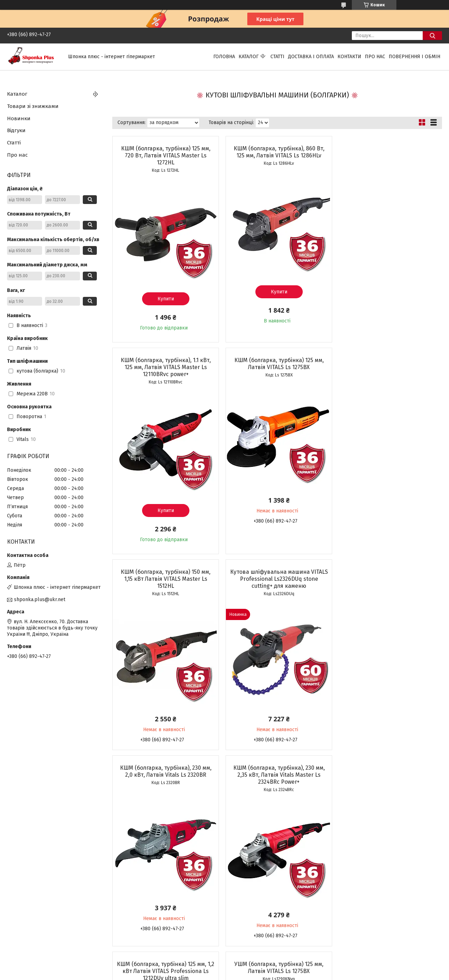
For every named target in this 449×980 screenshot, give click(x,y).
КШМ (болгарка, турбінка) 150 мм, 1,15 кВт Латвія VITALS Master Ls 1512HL (277, 367)
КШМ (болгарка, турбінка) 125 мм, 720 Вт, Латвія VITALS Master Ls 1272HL (165, 155)
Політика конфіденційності (290, 973)
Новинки (19, 118)
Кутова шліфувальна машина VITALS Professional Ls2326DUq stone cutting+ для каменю (389, 367)
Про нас (375, 57)
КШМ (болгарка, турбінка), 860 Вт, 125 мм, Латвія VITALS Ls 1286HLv (277, 152)
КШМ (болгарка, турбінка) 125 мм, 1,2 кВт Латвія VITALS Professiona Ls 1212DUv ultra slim (389, 563)
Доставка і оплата (311, 57)
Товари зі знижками (33, 106)
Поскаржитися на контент (234, 973)
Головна (224, 57)
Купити (165, 299)
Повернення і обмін (414, 57)
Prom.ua (258, 967)
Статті (277, 57)
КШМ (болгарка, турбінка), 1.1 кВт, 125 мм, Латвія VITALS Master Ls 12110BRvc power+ (389, 155)
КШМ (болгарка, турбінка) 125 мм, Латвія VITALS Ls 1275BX (165, 364)
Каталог (249, 57)
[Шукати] (432, 36)
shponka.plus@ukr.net (40, 600)
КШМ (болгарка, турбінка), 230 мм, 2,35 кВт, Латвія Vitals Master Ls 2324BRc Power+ (277, 563)
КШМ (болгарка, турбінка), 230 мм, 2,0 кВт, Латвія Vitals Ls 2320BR (165, 560)
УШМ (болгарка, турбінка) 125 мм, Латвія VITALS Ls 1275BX (165, 756)
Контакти (349, 57)
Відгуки (16, 130)
